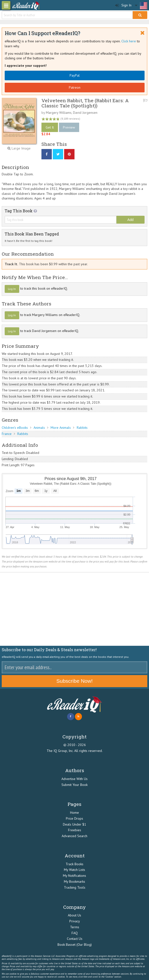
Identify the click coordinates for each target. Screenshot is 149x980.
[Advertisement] (74, 609)
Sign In (123, 5)
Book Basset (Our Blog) (75, 945)
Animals (39, 428)
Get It (50, 127)
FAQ (75, 933)
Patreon (75, 87)
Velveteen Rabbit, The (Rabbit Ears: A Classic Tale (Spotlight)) (85, 103)
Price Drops (74, 818)
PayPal (75, 75)
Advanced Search (74, 836)
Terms (75, 927)
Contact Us (75, 939)
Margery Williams (59, 113)
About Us (74, 915)
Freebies (75, 830)
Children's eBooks (15, 428)
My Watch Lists (74, 870)
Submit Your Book (74, 785)
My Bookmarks (74, 881)
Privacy (75, 921)
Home (74, 813)
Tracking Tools (75, 887)
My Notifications (74, 876)
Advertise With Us (74, 779)
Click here (129, 41)
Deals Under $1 (74, 824)
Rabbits (82, 428)
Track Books (74, 864)
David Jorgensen (85, 113)
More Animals (61, 428)
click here (83, 977)
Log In (12, 289)
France (7, 434)
